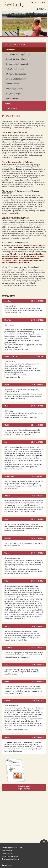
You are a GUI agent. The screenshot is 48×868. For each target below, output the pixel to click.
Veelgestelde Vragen (13, 94)
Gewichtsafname (8, 853)
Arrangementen (11, 108)
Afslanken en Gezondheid (15, 45)
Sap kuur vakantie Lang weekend (18, 64)
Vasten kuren (10, 50)
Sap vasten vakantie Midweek (17, 59)
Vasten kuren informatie (15, 69)
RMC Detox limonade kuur (16, 74)
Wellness (8, 103)
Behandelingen (7, 851)
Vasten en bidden (12, 84)
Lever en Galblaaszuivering (16, 79)
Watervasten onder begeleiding (18, 54)
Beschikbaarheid (12, 99)
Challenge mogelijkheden (11, 859)
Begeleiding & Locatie (14, 89)
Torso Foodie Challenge (10, 856)
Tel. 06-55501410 (38, 3)
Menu (41, 9)
